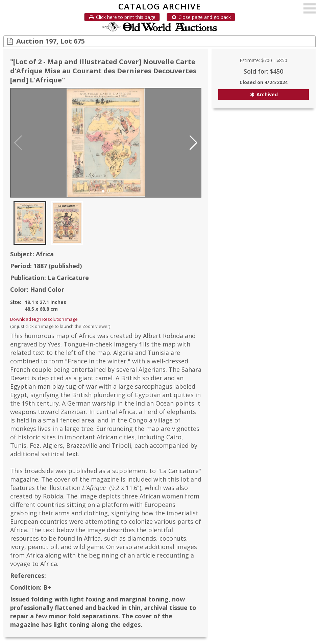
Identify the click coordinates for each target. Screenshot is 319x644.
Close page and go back (201, 17)
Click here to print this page (122, 17)
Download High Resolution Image (44, 319)
